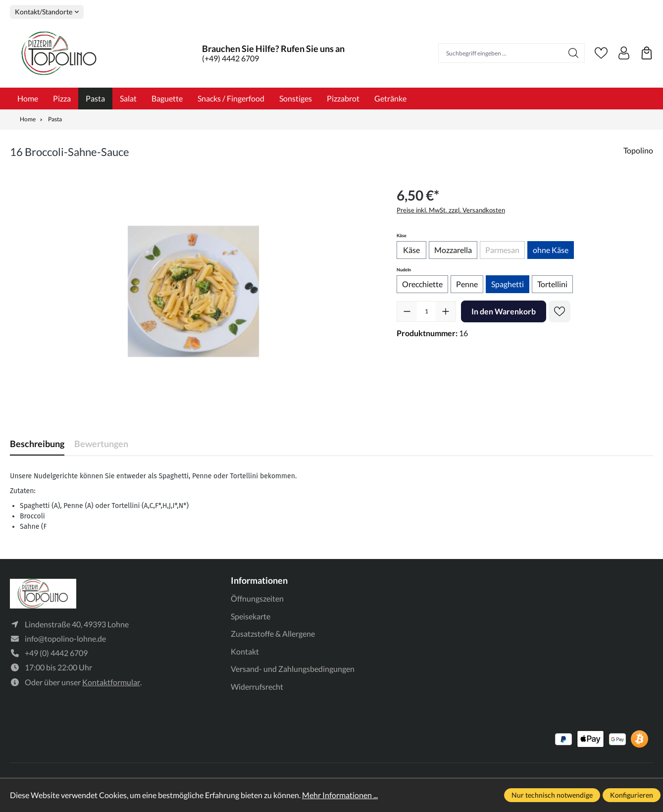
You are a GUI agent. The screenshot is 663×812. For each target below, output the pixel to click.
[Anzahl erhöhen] (446, 311)
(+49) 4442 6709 (230, 58)
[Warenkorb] (647, 53)
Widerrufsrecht (257, 686)
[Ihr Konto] (624, 53)
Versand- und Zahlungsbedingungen (293, 669)
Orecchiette (422, 284)
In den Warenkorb (504, 311)
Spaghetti (508, 284)
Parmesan (505, 252)
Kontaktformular (111, 682)
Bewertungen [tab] (101, 444)
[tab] (37, 444)
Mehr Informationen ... (340, 795)
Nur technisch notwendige (552, 795)
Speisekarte (251, 616)
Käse (411, 250)
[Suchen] (574, 53)
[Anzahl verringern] (407, 311)
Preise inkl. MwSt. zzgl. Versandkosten (451, 210)
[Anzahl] (426, 311)
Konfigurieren (632, 795)
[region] (193, 291)
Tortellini (552, 284)
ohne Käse (551, 250)
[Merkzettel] (601, 53)
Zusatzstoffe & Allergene (273, 634)
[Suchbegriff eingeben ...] (501, 53)
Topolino (638, 150)
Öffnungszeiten (257, 598)
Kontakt (245, 651)
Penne (467, 284)
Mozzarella (453, 250)
